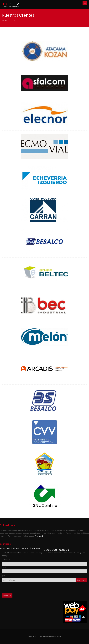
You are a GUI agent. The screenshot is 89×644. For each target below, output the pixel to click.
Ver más (39, 536)
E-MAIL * (5, 567)
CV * (3, 576)
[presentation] (20, 587)
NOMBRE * (6, 560)
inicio (4, 21)
